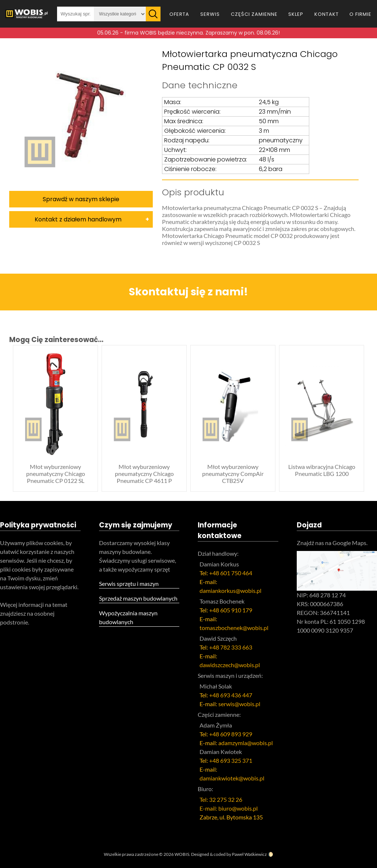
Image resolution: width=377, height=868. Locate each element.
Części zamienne (254, 14)
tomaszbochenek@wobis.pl (234, 628)
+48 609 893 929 (231, 734)
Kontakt (327, 14)
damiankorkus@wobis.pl (230, 590)
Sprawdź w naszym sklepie (81, 199)
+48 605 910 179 (231, 610)
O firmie (360, 14)
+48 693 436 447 (231, 695)
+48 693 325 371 (231, 760)
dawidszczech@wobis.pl (230, 665)
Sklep (296, 14)
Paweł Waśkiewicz (249, 854)
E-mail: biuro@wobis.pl (229, 808)
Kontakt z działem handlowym (78, 219)
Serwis (210, 14)
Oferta (179, 14)
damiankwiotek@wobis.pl (232, 778)
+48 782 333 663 (231, 647)
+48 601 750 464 (231, 573)
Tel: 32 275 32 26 (221, 799)
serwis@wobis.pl (239, 704)
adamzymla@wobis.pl (246, 743)
